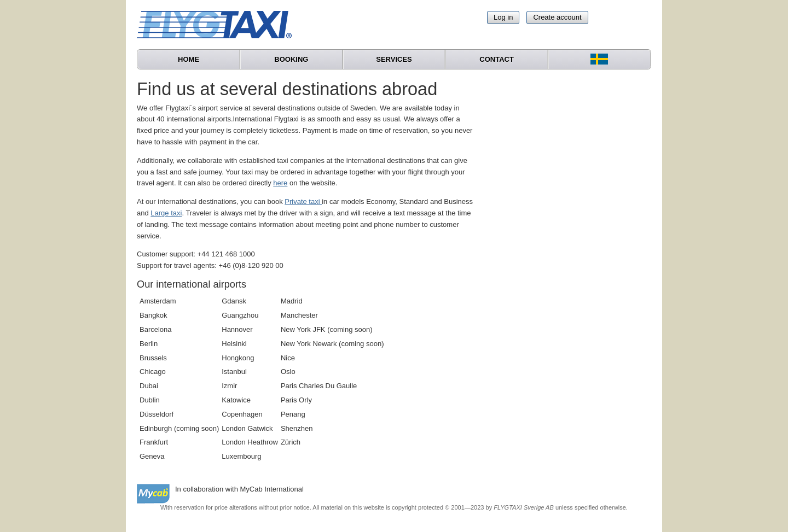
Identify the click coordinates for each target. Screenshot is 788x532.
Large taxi (166, 213)
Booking (291, 59)
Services (394, 59)
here (280, 183)
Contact (497, 59)
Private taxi (303, 201)
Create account (557, 17)
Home (189, 59)
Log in (503, 17)
